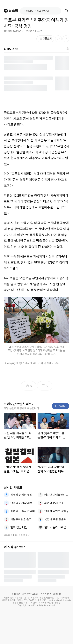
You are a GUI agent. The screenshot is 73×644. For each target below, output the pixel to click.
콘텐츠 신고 (46, 594)
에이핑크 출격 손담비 (23, 511)
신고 (40, 31)
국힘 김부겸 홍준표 (55, 519)
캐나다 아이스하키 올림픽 (57, 495)
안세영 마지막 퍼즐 (21, 503)
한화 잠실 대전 (19, 527)
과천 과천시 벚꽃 (54, 503)
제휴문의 (57, 594)
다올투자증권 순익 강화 (23, 519)
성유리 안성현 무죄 (21, 495)
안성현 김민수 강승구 (57, 511)
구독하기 (61, 406)
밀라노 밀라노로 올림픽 (57, 527)
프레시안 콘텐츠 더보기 (19, 404)
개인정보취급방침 (30, 594)
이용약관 (16, 594)
